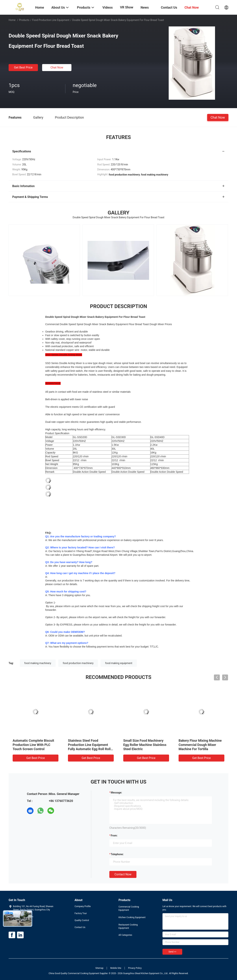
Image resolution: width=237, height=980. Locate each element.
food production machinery (78, 663)
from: (114, 836)
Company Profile (83, 906)
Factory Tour (81, 913)
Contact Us (80, 927)
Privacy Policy (135, 968)
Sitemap (99, 968)
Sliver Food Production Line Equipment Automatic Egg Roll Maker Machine (35, 745)
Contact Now (123, 874)
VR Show (127, 7)
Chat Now (57, 67)
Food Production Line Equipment (51, 20)
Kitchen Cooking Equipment (132, 917)
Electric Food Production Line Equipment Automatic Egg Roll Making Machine (90, 745)
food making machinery (38, 663)
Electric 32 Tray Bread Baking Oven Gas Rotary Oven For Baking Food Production (145, 745)
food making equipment (119, 663)
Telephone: (117, 854)
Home (12, 20)
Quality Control (82, 920)
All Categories (125, 935)
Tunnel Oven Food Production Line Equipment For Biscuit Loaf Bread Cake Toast (200, 745)
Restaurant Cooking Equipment (128, 926)
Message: (116, 793)
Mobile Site (116, 968)
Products (24, 20)
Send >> (172, 952)
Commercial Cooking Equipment (129, 908)
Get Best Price (23, 67)
